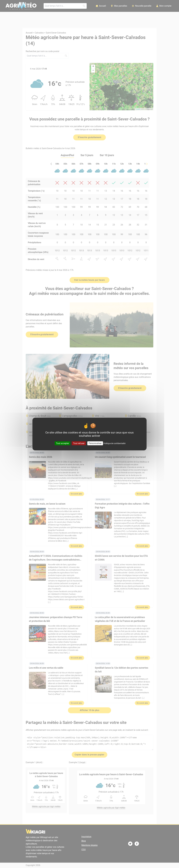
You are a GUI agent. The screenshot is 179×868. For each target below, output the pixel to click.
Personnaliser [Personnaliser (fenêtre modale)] (95, 443)
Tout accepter (62, 443)
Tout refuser (79, 443)
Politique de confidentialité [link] (114, 443)
